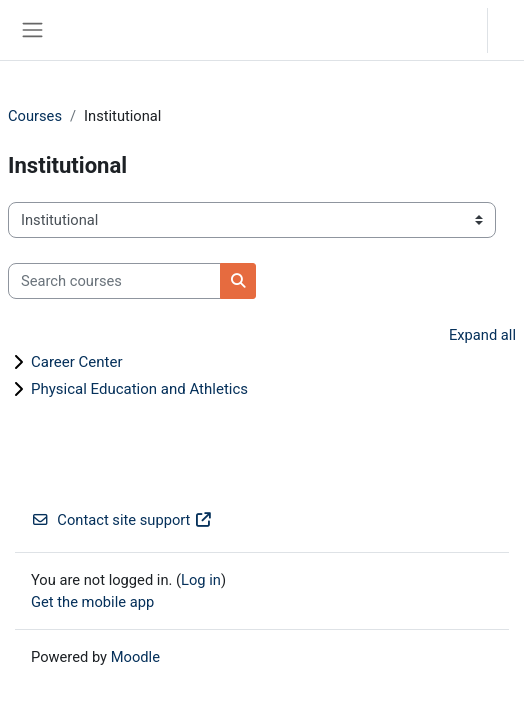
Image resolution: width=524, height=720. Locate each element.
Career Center (77, 362)
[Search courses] (114, 281)
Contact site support (122, 520)
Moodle (135, 657)
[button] (452, 30)
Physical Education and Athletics (139, 389)
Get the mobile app (92, 602)
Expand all (482, 335)
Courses (35, 116)
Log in (511, 29)
